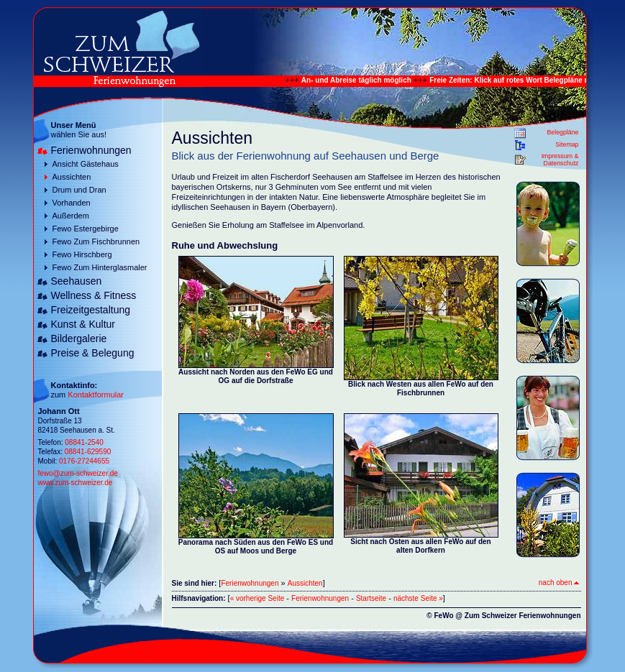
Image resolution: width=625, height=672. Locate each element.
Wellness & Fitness (94, 295)
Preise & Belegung (93, 353)
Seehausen (77, 281)
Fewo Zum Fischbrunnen (96, 241)
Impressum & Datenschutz (560, 160)
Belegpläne (562, 132)
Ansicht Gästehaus (86, 164)
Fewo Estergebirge (86, 229)
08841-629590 (88, 452)
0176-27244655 (84, 461)
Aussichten (72, 177)
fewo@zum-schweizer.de (78, 473)
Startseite (371, 598)
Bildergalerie (79, 339)
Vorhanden (72, 203)
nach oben (559, 583)
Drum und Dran (79, 190)
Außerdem (71, 216)
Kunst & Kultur (83, 324)
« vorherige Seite (257, 598)
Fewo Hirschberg (82, 254)
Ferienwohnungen (91, 150)
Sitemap (567, 144)
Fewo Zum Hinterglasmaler (100, 267)
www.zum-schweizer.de (76, 483)
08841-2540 (84, 442)
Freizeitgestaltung (91, 310)
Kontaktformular (96, 395)
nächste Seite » (418, 598)
